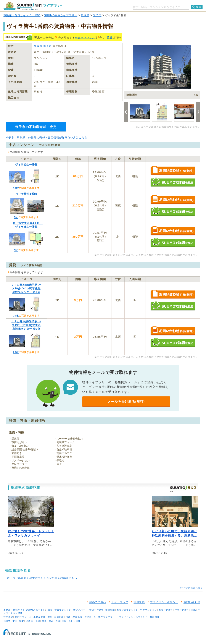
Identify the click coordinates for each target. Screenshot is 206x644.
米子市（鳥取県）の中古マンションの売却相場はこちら (42, 578)
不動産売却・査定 (43, 617)
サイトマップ (120, 602)
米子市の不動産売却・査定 (36, 127)
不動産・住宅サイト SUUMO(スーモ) (24, 610)
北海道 (7, 621)
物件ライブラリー (108, 617)
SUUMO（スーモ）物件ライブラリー (33, 6)
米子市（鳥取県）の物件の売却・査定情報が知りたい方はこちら (46, 138)
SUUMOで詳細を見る (173, 182)
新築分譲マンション (128, 610)
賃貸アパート (80, 610)
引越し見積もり (74, 617)
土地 (193, 610)
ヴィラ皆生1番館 (26, 194)
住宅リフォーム (23, 617)
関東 (22, 621)
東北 (15, 621)
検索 (199, 7)
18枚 (16, 188)
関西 (51, 621)
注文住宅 (8, 617)
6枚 (16, 217)
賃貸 (110, 37)
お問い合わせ (192, 602)
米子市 (97, 15)
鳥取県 (85, 15)
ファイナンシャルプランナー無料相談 (139, 617)
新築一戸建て (166, 610)
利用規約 (139, 602)
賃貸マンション (63, 610)
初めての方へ (98, 602)
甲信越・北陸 (33, 621)
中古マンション (85, 37)
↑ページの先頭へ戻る (191, 588)
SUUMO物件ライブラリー (61, 15)
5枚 (16, 250)
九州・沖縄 (75, 621)
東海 (44, 621)
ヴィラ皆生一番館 (26, 165)
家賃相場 (110, 610)
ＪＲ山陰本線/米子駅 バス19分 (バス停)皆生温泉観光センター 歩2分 (26, 289)
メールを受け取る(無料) (126, 401)
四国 (58, 621)
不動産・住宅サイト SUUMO (22, 15)
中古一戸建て (182, 610)
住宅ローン (90, 617)
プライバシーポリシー (164, 602)
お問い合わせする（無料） (173, 171)
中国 (64, 621)
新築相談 (59, 617)
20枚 (16, 316)
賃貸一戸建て (97, 610)
